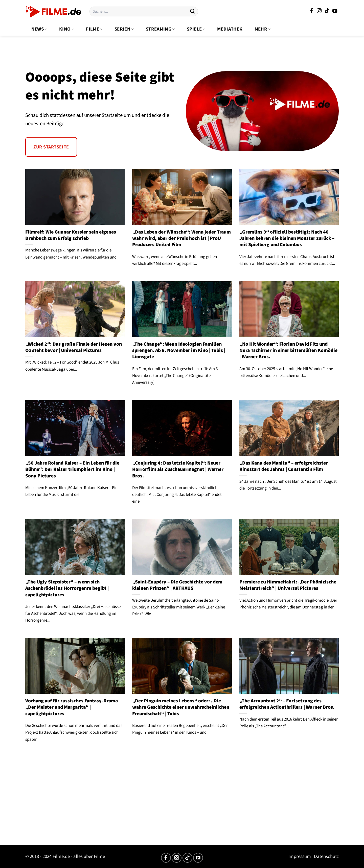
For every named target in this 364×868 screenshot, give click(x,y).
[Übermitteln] (192, 11)
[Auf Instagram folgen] (319, 11)
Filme (94, 29)
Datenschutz (326, 857)
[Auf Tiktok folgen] (327, 11)
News (39, 29)
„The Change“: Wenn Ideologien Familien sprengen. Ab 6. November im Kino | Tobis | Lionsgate (179, 351)
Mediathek (230, 29)
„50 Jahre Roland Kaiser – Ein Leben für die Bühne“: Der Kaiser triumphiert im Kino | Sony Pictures (72, 470)
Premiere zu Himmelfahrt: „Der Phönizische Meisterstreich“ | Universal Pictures (288, 585)
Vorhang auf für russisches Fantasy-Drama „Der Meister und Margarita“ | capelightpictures (72, 707)
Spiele (196, 29)
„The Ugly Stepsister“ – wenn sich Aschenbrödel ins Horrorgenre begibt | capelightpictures (67, 589)
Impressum (300, 857)
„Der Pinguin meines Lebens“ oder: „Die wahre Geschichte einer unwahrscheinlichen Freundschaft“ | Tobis (181, 707)
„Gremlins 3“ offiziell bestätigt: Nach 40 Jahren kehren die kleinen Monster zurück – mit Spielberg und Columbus (287, 239)
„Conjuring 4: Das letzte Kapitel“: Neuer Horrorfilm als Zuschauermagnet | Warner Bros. (178, 470)
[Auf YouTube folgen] (335, 11)
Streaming (160, 29)
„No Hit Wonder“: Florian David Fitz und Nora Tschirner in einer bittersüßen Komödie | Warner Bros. (288, 351)
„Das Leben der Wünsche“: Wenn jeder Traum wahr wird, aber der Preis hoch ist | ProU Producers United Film (181, 239)
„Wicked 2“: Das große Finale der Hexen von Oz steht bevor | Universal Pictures (74, 348)
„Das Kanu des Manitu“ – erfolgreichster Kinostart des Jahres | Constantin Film (284, 466)
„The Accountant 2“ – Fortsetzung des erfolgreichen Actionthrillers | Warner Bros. (287, 704)
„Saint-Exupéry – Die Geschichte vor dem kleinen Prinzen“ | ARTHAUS (177, 585)
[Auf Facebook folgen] (312, 11)
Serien (124, 29)
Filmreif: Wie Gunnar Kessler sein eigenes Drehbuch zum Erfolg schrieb (71, 235)
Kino (67, 29)
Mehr (263, 29)
